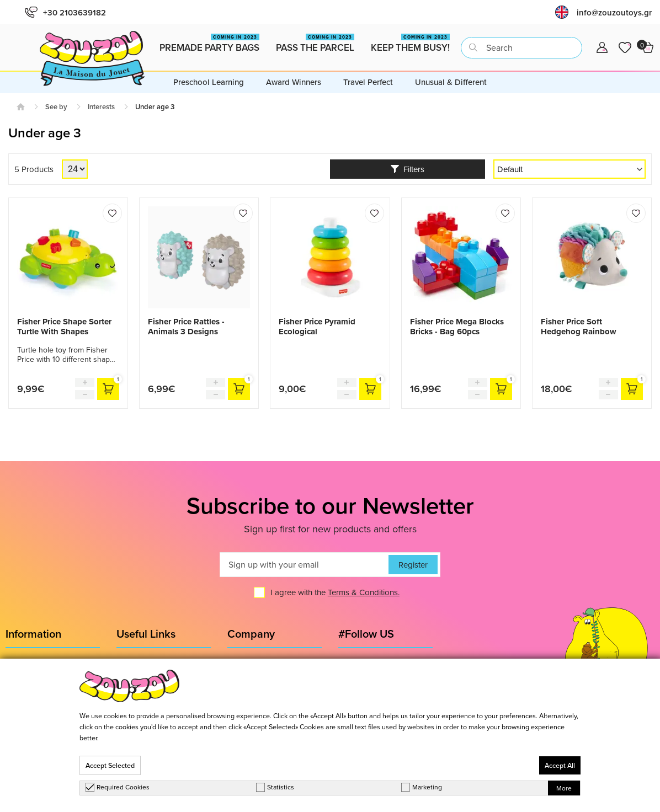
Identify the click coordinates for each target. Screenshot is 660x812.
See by (56, 107)
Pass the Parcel (315, 44)
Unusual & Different (451, 82)
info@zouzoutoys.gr (614, 12)
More (564, 788)
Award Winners (294, 82)
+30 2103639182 (65, 12)
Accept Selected (110, 765)
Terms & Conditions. (364, 592)
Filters (408, 169)
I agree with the (335, 592)
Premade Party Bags (209, 44)
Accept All (560, 765)
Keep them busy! (410, 44)
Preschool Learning (209, 82)
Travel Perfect (368, 82)
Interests (101, 107)
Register (413, 565)
